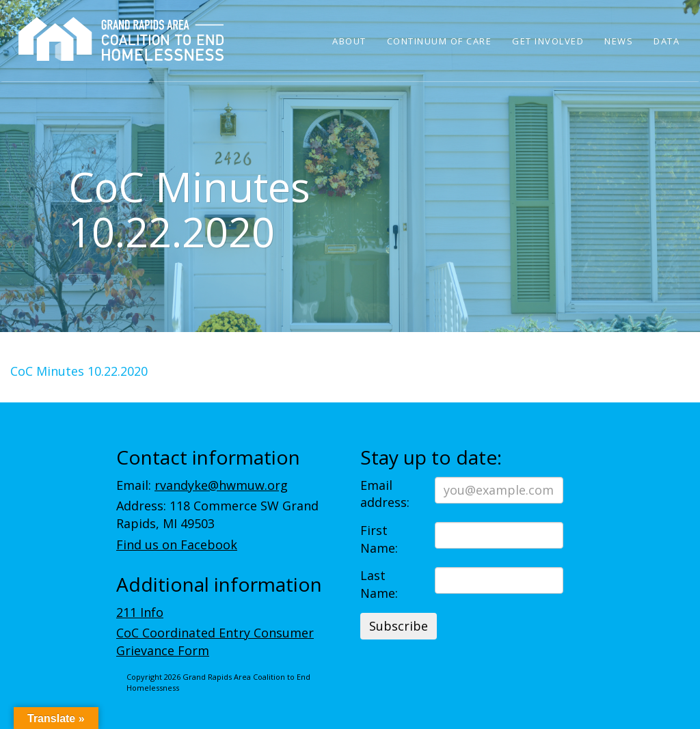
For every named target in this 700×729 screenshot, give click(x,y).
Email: (202, 485)
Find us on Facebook (177, 545)
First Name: (379, 539)
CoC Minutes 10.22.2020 (79, 371)
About (349, 41)
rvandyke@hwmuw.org (221, 485)
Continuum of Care (440, 41)
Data (667, 41)
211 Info (140, 612)
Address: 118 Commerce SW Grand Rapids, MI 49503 (217, 514)
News (619, 41)
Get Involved (548, 41)
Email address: (385, 494)
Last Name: (379, 584)
